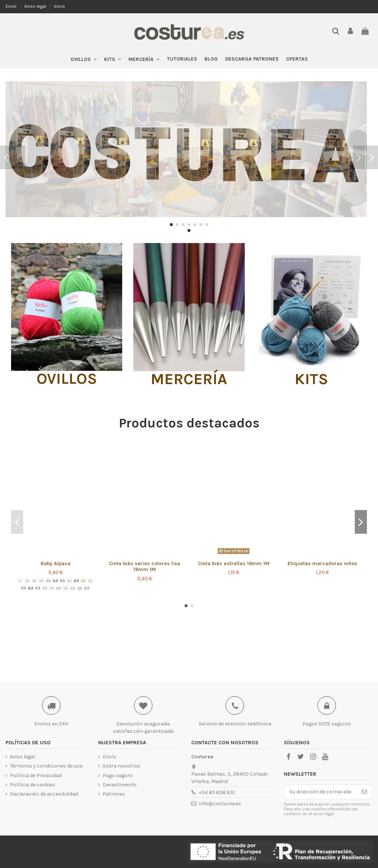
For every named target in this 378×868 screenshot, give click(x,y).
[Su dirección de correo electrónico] (320, 792)
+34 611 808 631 (217, 792)
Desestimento (120, 785)
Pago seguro (118, 775)
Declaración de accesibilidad (44, 794)
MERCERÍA (189, 379)
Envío (12, 6)
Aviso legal (36, 6)
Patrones (114, 794)
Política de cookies (32, 785)
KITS (311, 379)
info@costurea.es (220, 804)
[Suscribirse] (364, 792)
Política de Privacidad (36, 775)
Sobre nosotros (121, 766)
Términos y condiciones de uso (46, 766)
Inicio (59, 6)
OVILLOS (67, 379)
